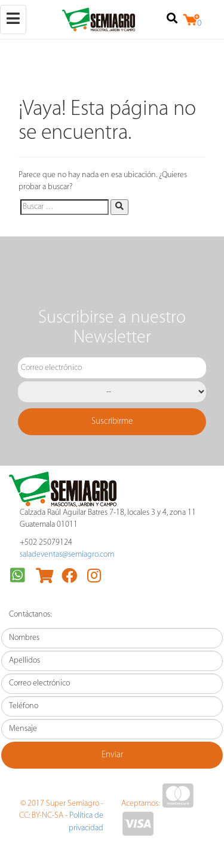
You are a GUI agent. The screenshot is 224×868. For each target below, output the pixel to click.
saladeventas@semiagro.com (67, 555)
